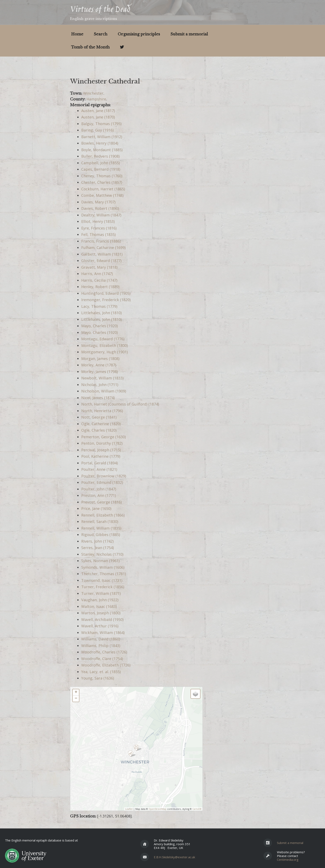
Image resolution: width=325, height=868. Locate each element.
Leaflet (129, 809)
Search (101, 34)
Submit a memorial (189, 34)
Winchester (93, 93)
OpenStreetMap (158, 809)
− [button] (76, 699)
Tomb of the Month (90, 47)
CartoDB (197, 809)
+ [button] (76, 692)
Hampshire (96, 99)
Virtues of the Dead (100, 10)
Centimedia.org (288, 860)
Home (77, 34)
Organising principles (139, 34)
